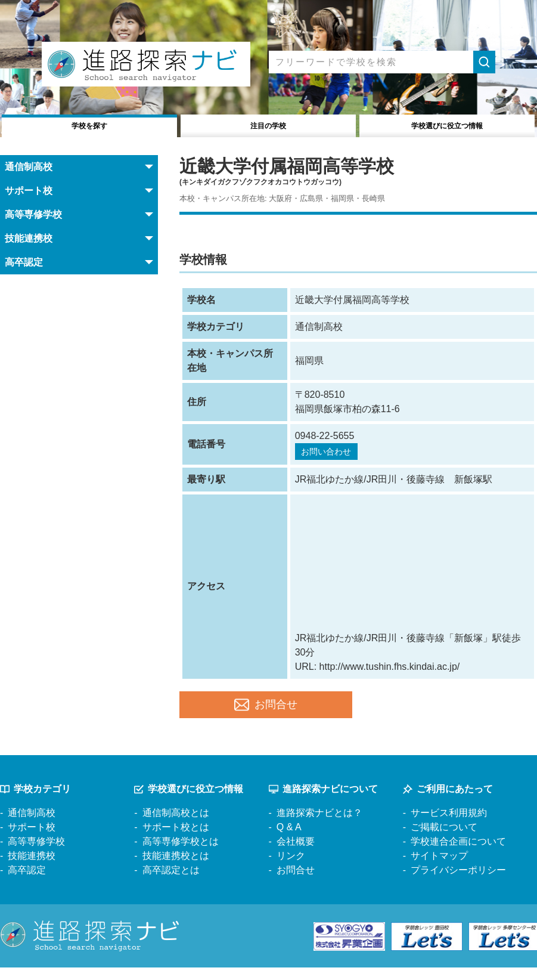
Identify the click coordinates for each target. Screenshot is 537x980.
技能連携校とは (176, 868)
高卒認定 (27, 882)
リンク (291, 868)
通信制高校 (32, 825)
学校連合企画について (458, 854)
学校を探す (90, 124)
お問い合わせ (331, 452)
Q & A (289, 840)
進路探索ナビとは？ (319, 825)
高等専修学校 (36, 854)
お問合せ (266, 712)
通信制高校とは (176, 825)
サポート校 (32, 840)
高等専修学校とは (181, 854)
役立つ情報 (447, 124)
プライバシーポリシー (458, 882)
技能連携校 (32, 868)
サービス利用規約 (449, 825)
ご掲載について (444, 840)
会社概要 (296, 854)
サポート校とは (176, 840)
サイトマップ (439, 868)
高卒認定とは (171, 882)
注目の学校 (268, 124)
